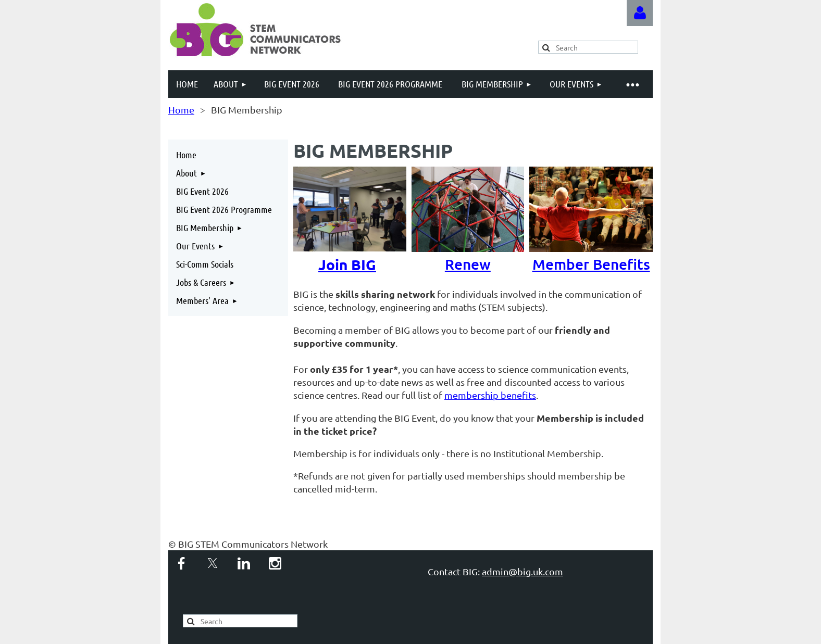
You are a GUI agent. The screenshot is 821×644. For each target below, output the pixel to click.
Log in (640, 13)
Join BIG (347, 264)
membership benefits (490, 395)
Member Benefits (593, 255)
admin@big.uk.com (523, 571)
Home (181, 110)
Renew (475, 255)
